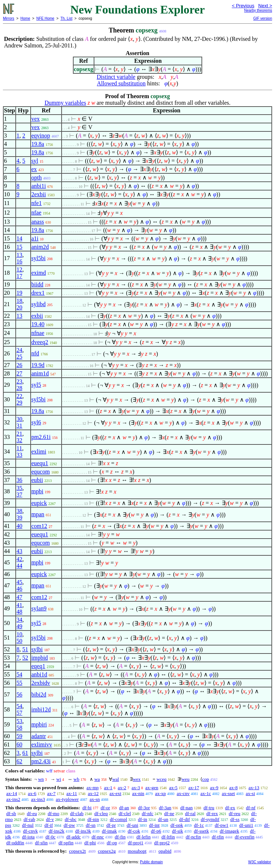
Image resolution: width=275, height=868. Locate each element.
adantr (39, 736)
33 (19, 455)
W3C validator (260, 862)
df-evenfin (244, 837)
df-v (50, 819)
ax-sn (95, 799)
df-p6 (156, 831)
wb (76, 779)
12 (19, 269)
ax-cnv (183, 793)
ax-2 (122, 788)
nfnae (38, 333)
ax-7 (51, 793)
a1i (35, 238)
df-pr (111, 825)
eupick (39, 503)
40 (19, 526)
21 (19, 434)
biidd (37, 284)
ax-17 (194, 788)
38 (19, 511)
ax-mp (93, 788)
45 (19, 582)
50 (19, 641)
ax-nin (138, 793)
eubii (37, 480)
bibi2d (39, 695)
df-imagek (229, 831)
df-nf (251, 808)
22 (19, 396)
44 (19, 566)
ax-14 (12, 793)
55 (19, 683)
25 (19, 357)
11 (19, 448)
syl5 (36, 385)
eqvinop (41, 136)
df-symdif (210, 819)
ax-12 (93, 793)
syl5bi (38, 258)
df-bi (87, 808)
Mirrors (9, 18)
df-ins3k (83, 831)
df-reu (235, 813)
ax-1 (108, 788)
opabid (165, 851)
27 (19, 373)
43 (19, 551)
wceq (162, 779)
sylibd (38, 304)
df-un (163, 819)
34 (19, 620)
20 (19, 307)
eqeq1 (38, 666)
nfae (36, 213)
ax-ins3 (38, 799)
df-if (49, 825)
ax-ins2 (13, 799)
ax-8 (233, 788)
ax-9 (214, 788)
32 (19, 440)
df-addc (74, 837)
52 (25, 658)
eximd (39, 273)
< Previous (243, 6)
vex (36, 119)
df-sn (91, 825)
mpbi (37, 491)
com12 (39, 526)
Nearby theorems (258, 10)
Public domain (151, 862)
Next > (265, 6)
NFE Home (45, 18)
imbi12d (41, 709)
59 (19, 736)
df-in (143, 819)
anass (38, 222)
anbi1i (39, 186)
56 (19, 695)
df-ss (235, 819)
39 (19, 518)
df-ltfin (168, 837)
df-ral (190, 813)
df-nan (186, 808)
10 (19, 634)
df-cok (134, 831)
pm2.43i (41, 761)
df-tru (209, 808)
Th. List (66, 18)
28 (19, 388)
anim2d (40, 247)
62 (19, 761)
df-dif (185, 819)
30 (19, 419)
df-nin (93, 819)
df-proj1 (136, 843)
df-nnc (98, 837)
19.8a (38, 144)
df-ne (169, 813)
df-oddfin (15, 843)
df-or (105, 808)
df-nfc (148, 813)
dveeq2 (40, 342)
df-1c (199, 825)
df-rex (212, 813)
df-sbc (71, 819)
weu (185, 779)
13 (19, 255)
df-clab (77, 813)
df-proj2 (162, 843)
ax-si (250, 793)
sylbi (37, 649)
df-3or (144, 808)
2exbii (39, 194)
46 (19, 589)
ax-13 (254, 788)
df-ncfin (193, 837)
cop (206, 779)
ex (34, 169)
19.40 (38, 324)
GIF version (263, 18)
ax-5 (173, 788)
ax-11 (72, 793)
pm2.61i (41, 437)
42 (19, 559)
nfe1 (36, 203)
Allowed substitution (121, 83)
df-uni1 (246, 825)
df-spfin (66, 843)
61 (25, 753)
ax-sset (228, 793)
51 (25, 649)
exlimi (39, 452)
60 (19, 744)
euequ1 (40, 463)
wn (41, 779)
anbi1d (39, 674)
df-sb (11, 813)
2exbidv (41, 683)
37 (19, 495)
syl (35, 161)
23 (19, 381)
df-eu (32, 813)
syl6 (36, 422)
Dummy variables (65, 103)
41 (19, 605)
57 (19, 713)
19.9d (38, 365)
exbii (37, 316)
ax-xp (161, 793)
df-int (154, 825)
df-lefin (143, 837)
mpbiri (39, 724)
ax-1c (206, 793)
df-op (112, 843)
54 (19, 674)
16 (19, 261)
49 (19, 626)
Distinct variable (116, 77)
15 (19, 247)
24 (19, 350)
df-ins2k (56, 831)
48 (19, 612)
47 (19, 597)
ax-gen (152, 788)
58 (19, 728)
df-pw (69, 825)
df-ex (230, 808)
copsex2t (77, 851)
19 (19, 293)
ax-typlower (67, 799)
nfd (35, 353)
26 (19, 365)
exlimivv (42, 744)
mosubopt (137, 851)
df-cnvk (30, 831)
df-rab (30, 819)
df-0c (50, 837)
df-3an (165, 808)
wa (97, 779)
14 (19, 238)
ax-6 (32, 793)
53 (19, 721)
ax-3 (136, 788)
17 (19, 276)
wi (59, 779)
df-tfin (218, 837)
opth (36, 178)
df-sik (177, 831)
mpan (38, 514)
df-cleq (101, 813)
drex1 (38, 293)
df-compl (118, 819)
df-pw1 (222, 825)
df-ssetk (201, 831)
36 (19, 480)
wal (116, 779)
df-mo (54, 813)
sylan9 (39, 608)
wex (137, 779)
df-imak (109, 831)
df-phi (90, 843)
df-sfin (41, 843)
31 (19, 426)
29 (19, 403)
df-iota (28, 837)
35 (19, 488)
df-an (124, 808)
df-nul (28, 825)
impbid (40, 658)
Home (25, 18)
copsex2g (107, 851)
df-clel (125, 813)
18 (19, 301)
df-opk (177, 825)
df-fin (120, 837)
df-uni (133, 825)
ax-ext (115, 793)
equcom (41, 472)
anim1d (40, 373)
